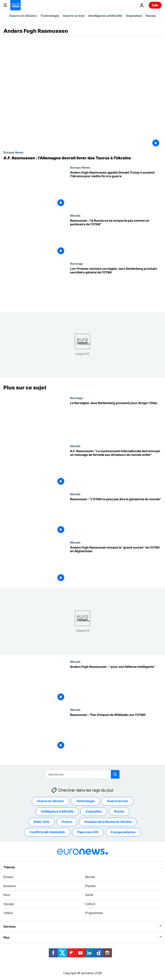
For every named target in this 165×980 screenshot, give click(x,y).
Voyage (9, 904)
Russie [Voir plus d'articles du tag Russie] (119, 811)
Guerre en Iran (74, 16)
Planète (90, 886)
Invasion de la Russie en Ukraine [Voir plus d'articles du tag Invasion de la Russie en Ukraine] (108, 822)
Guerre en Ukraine (23, 16)
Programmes (94, 913)
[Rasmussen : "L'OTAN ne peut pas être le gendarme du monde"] (116, 516)
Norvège (76, 263)
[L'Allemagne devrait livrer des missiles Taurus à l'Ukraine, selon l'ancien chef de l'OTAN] (82, 158)
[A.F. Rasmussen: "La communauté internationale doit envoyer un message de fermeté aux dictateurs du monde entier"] (116, 468)
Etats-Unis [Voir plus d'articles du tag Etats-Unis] (42, 822)
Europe (8, 877)
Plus (7, 937)
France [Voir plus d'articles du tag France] (67, 822)
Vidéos (8, 913)
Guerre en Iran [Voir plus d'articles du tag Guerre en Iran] (118, 801)
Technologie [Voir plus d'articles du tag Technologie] (85, 801)
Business (10, 886)
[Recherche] (83, 774)
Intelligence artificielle (105, 16)
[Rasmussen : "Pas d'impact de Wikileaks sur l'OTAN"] (116, 732)
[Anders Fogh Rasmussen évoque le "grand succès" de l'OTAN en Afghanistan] (116, 565)
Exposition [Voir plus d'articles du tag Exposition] (94, 811)
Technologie (50, 16)
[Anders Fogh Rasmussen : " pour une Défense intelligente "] (116, 684)
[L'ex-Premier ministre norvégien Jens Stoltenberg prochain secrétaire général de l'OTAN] (116, 286)
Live (155, 5)
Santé (89, 895)
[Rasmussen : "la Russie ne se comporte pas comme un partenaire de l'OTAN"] (116, 238)
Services (10, 926)
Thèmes (9, 867)
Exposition (134, 16)
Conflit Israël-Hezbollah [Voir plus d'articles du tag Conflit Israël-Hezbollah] (47, 832)
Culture (90, 904)
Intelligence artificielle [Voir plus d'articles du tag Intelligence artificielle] (57, 811)
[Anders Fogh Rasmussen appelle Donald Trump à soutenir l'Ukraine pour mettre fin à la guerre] (116, 190)
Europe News (13, 152)
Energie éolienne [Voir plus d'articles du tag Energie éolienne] (123, 832)
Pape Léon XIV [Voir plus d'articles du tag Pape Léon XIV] (88, 832)
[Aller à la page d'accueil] (15, 5)
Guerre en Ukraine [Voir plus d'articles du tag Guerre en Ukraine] (50, 801)
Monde (75, 215)
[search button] (115, 774)
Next (7, 895)
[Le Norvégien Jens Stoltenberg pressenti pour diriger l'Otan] (116, 420)
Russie (151, 16)
